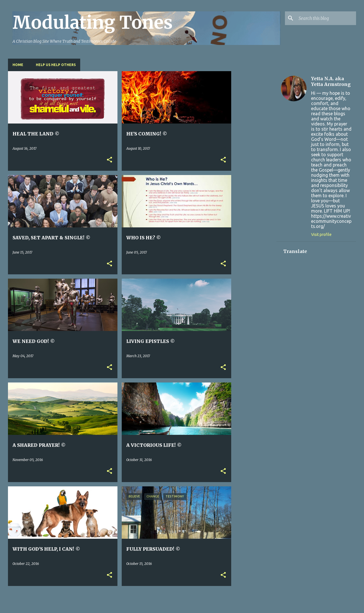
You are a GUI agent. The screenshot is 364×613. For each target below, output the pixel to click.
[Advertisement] (254, 157)
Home (18, 65)
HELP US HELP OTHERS (56, 65)
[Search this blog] (326, 18)
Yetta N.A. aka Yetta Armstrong (331, 81)
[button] (109, 160)
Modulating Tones (93, 22)
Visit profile (321, 234)
